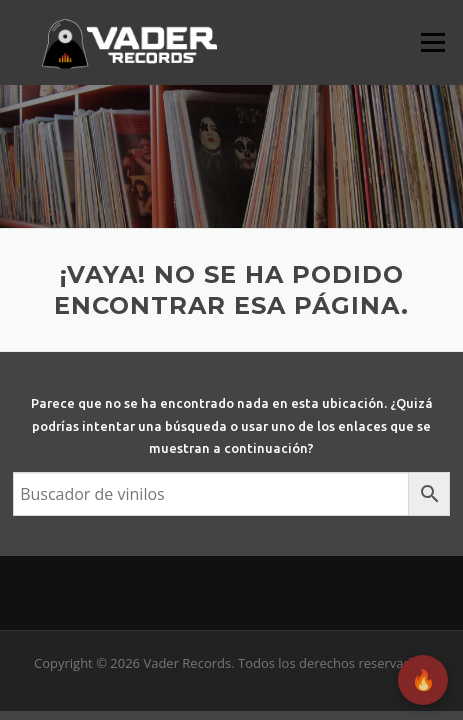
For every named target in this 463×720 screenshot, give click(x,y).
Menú (432, 42)
